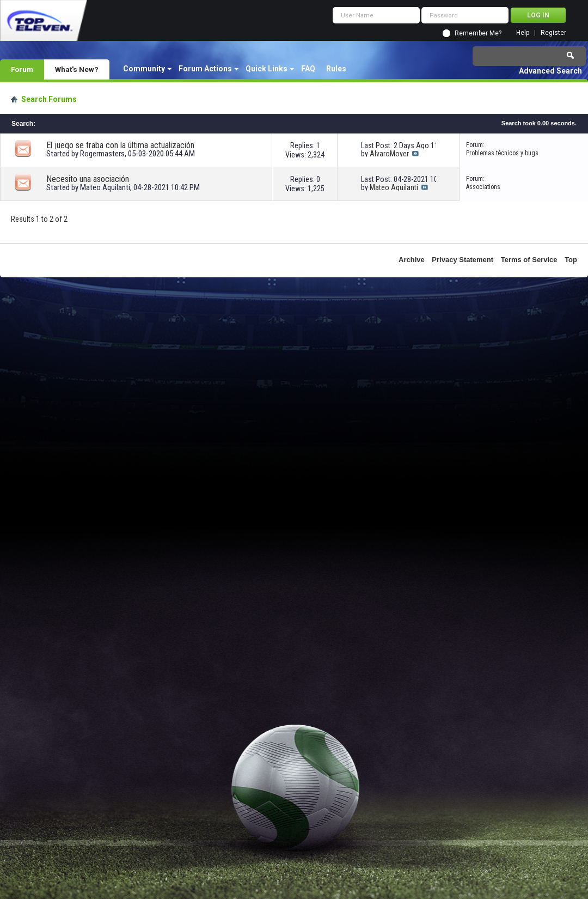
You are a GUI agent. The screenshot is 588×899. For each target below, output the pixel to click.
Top (571, 260)
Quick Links (267, 69)
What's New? (77, 69)
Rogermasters (102, 154)
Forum (22, 69)
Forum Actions (205, 69)
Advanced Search (550, 71)
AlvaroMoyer (389, 154)
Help (523, 33)
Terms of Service (529, 260)
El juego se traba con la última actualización (120, 145)
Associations (483, 187)
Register (553, 33)
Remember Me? (478, 33)
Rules (336, 69)
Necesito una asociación (88, 179)
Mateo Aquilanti (105, 187)
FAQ (308, 69)
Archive (412, 260)
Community (144, 69)
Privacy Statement (463, 260)
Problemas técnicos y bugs (502, 153)
